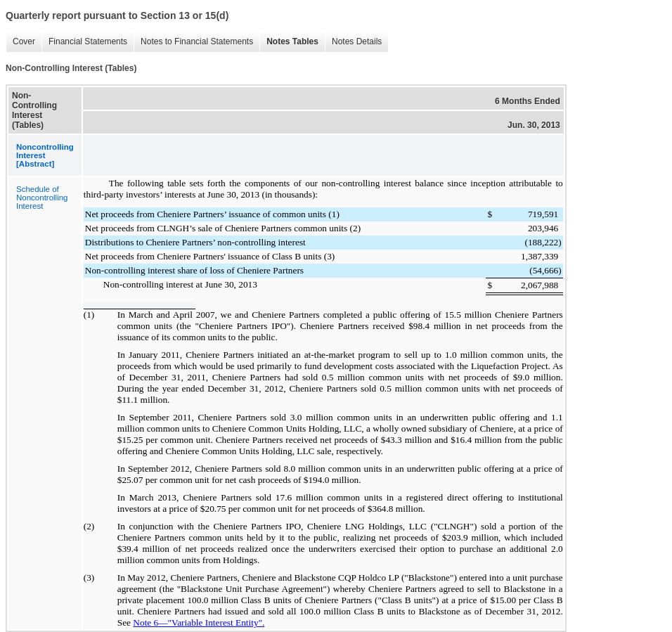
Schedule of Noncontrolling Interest (42, 198)
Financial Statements (88, 41)
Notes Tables (292, 41)
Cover (24, 41)
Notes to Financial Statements (197, 41)
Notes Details (357, 41)
